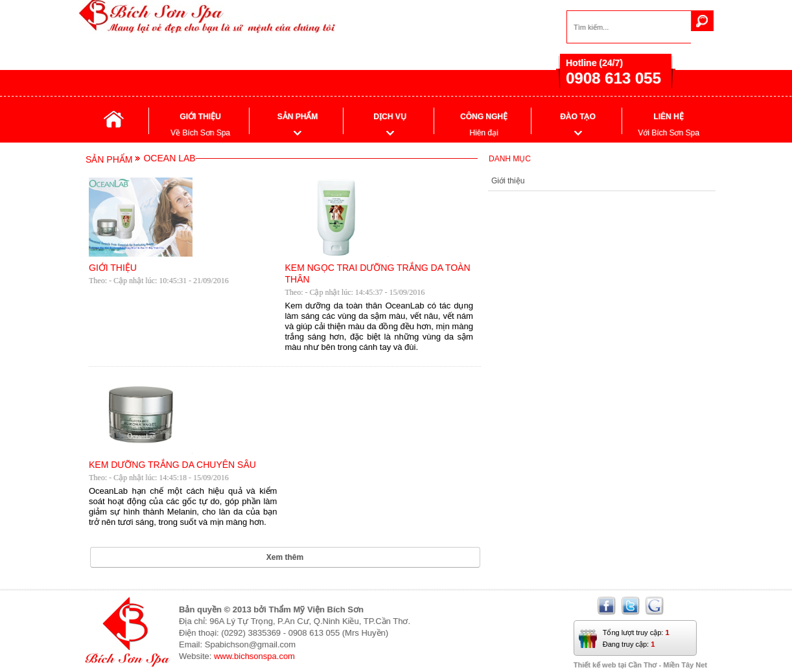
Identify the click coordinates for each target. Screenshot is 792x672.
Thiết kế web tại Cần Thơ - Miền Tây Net (640, 665)
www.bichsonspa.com (254, 656)
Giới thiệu (508, 181)
